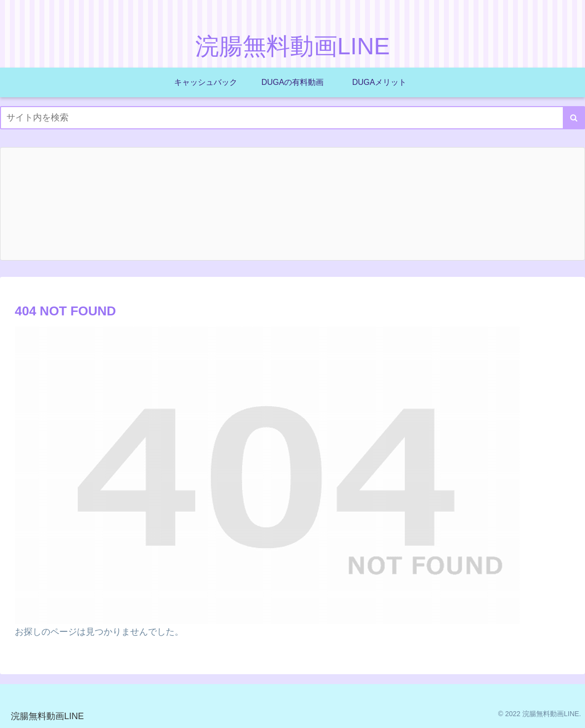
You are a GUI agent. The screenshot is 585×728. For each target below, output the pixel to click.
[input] (292, 118)
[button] (574, 118)
